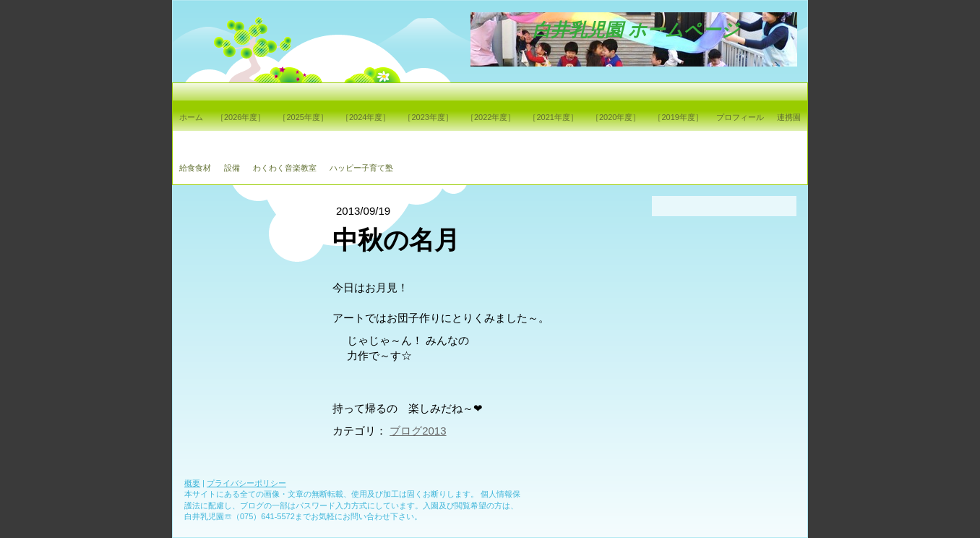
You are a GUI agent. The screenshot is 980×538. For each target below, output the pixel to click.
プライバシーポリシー (246, 483)
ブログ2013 (418, 431)
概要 (192, 483)
